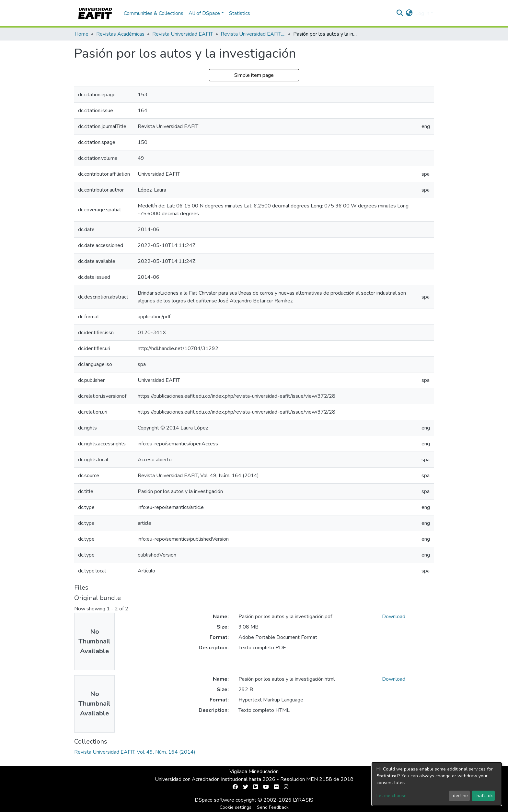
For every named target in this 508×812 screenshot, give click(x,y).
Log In (422, 13)
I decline (459, 796)
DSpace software (214, 800)
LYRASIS (303, 800)
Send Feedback (273, 807)
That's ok (483, 796)
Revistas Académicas (120, 34)
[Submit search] (400, 13)
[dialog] (437, 784)
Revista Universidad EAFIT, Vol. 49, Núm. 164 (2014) (253, 34)
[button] (409, 13)
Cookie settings (236, 807)
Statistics (240, 13)
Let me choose (392, 796)
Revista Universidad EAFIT (183, 34)
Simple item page (254, 75)
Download (394, 617)
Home (81, 34)
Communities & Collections (154, 13)
